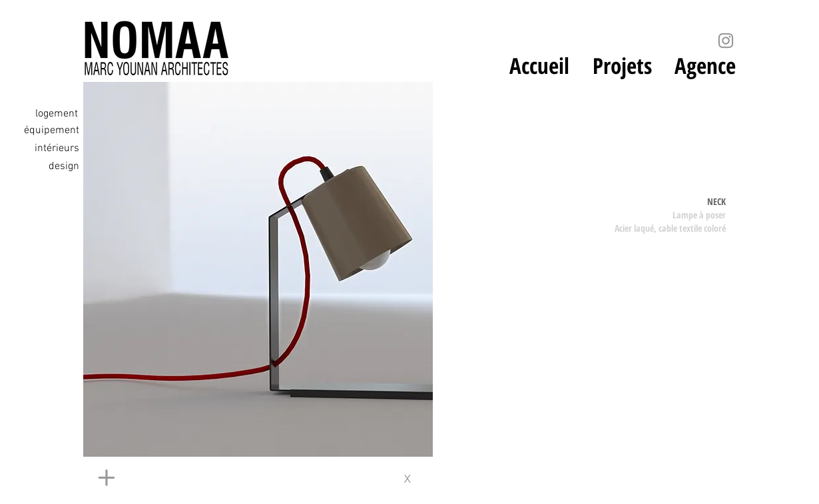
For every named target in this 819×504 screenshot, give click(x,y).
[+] (223, 479)
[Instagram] (726, 41)
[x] (412, 479)
